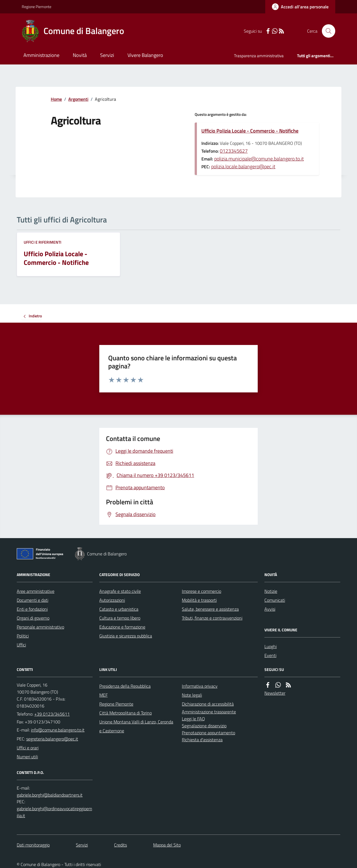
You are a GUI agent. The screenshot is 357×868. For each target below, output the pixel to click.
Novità (80, 55)
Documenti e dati (32, 600)
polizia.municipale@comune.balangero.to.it (259, 159)
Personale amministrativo (40, 627)
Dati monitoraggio (33, 845)
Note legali (192, 695)
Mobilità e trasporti (199, 600)
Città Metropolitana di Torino (126, 713)
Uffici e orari (28, 748)
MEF (103, 695)
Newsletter (275, 693)
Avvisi (270, 609)
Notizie (271, 591)
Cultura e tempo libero (120, 618)
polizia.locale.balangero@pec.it (243, 166)
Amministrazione (41, 55)
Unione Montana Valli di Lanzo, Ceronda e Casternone (136, 726)
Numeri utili (27, 757)
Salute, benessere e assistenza (210, 609)
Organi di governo (33, 618)
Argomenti (78, 99)
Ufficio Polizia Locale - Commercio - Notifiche (250, 131)
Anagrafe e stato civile (120, 591)
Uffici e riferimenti (43, 242)
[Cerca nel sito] (326, 31)
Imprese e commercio (202, 591)
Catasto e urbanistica (119, 609)
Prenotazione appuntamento (208, 733)
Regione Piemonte (37, 7)
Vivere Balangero (145, 55)
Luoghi (271, 646)
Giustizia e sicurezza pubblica (126, 636)
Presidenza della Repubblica (125, 686)
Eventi (270, 655)
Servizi (107, 55)
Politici (23, 636)
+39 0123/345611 (52, 714)
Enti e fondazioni (32, 609)
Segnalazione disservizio (204, 726)
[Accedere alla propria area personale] (300, 7)
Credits (120, 845)
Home (56, 99)
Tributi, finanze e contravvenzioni (212, 618)
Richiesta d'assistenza (202, 740)
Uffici (21, 645)
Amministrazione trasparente (209, 712)
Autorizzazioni (112, 600)
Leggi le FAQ (193, 719)
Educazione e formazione (122, 627)
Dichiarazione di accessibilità (208, 704)
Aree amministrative (36, 591)
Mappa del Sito (167, 845)
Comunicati (275, 600)
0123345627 (234, 151)
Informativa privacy (200, 686)
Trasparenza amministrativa (259, 56)
